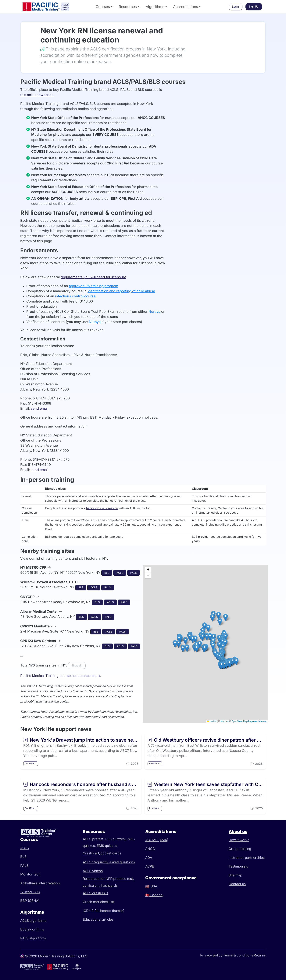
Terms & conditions (238, 955)
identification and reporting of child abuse (121, 291)
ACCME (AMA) (157, 840)
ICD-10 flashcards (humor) (104, 911)
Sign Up (254, 7)
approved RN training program (94, 286)
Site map (235, 875)
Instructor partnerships (247, 858)
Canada (154, 895)
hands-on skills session (102, 508)
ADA (149, 858)
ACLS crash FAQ (95, 893)
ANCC (150, 849)
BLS (23, 857)
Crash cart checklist (98, 902)
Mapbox (225, 721)
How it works (239, 840)
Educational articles (98, 919)
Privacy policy (211, 955)
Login (235, 7)
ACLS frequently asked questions (109, 862)
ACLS (25, 848)
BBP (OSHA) (30, 901)
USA (151, 886)
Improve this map (258, 721)
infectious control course (75, 296)
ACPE (150, 866)
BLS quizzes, (116, 839)
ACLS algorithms (33, 921)
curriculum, (92, 885)
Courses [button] (103, 7)
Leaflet (211, 721)
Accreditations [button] (186, 7)
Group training (240, 849)
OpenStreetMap (240, 721)
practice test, (124, 879)
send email (39, 408)
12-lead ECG (30, 892)
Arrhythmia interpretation (40, 883)
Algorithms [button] (155, 7)
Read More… (31, 764)
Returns (260, 955)
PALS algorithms (33, 938)
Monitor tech (30, 874)
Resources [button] (128, 7)
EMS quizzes (107, 846)
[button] (221, 665)
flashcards (109, 885)
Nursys (154, 312)
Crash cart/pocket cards (102, 853)
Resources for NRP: (98, 879)
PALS (24, 866)
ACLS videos (93, 871)
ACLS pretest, (94, 839)
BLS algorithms (32, 929)
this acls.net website (37, 95)
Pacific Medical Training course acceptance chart (60, 676)
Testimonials (238, 866)
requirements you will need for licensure (93, 277)
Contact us (237, 884)
